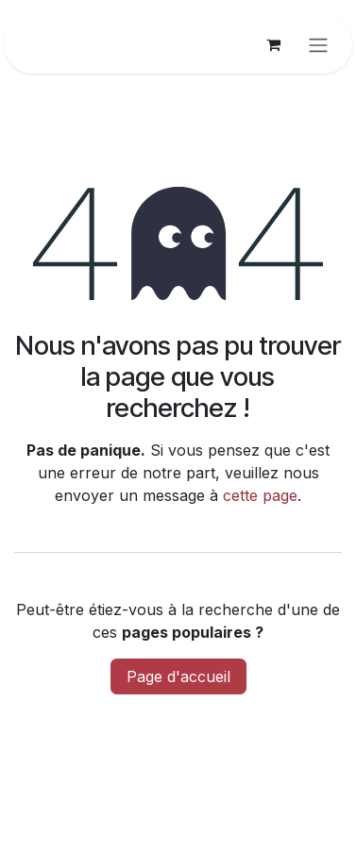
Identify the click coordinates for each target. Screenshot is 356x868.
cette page (260, 495)
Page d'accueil (178, 676)
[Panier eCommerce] (273, 44)
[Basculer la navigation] (318, 44)
